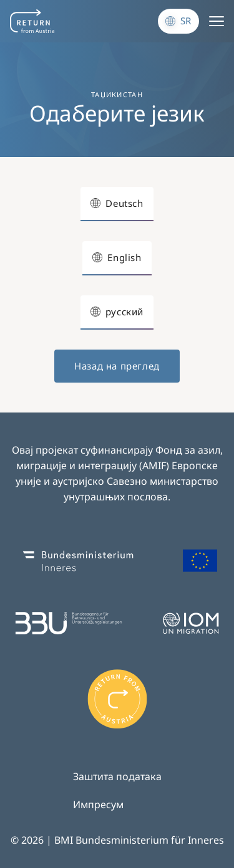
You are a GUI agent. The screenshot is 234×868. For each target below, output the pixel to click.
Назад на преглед (117, 366)
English (124, 257)
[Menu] (217, 21)
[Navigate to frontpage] (32, 21)
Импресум (98, 804)
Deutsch (124, 203)
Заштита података (117, 776)
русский (124, 312)
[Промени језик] (178, 21)
